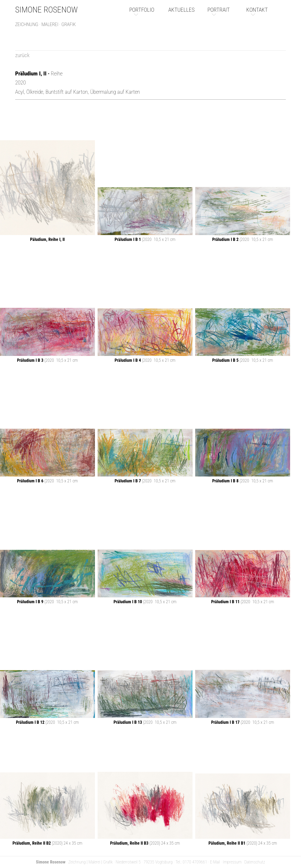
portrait (219, 10)
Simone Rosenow (46, 10)
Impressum (232, 862)
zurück (22, 55)
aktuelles (181, 10)
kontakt (257, 10)
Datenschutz (255, 862)
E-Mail (215, 862)
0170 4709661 (195, 862)
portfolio (142, 10)
